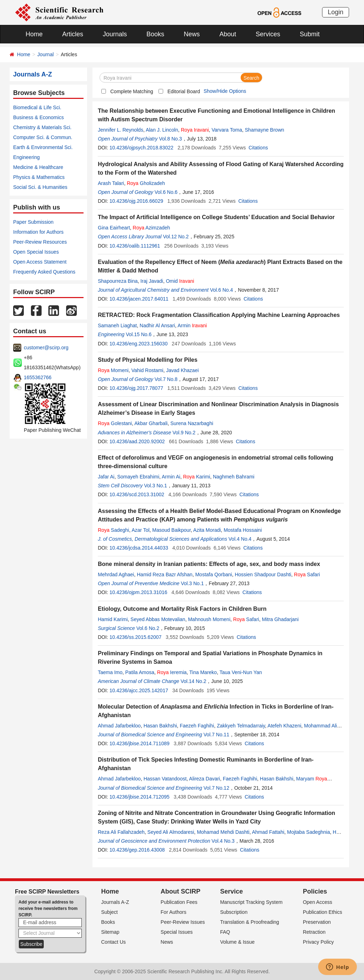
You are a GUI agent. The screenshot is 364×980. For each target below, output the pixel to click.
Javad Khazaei (182, 370)
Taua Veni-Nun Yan (240, 672)
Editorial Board (184, 91)
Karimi (197, 477)
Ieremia (172, 672)
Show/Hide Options (225, 91)
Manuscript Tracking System (251, 902)
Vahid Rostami (147, 370)
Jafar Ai (106, 477)
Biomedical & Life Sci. (37, 107)
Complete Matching (132, 91)
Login (336, 12)
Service (231, 891)
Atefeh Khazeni (285, 726)
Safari (307, 574)
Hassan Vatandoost (165, 779)
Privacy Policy (318, 942)
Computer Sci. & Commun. (43, 137)
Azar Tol (140, 530)
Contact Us (114, 942)
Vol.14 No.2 (193, 681)
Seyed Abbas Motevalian (158, 619)
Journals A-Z (115, 902)
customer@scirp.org (46, 348)
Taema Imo (110, 672)
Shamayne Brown (265, 130)
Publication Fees (179, 902)
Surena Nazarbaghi (192, 423)
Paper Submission (33, 222)
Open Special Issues (36, 252)
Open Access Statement (40, 262)
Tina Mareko (203, 672)
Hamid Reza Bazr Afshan (165, 574)
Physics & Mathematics (39, 177)
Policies (315, 891)
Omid (180, 281)
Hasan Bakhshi (160, 726)
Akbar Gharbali (151, 423)
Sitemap (110, 932)
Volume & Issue (237, 942)
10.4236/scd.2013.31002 (137, 494)
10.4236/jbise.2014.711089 (140, 743)
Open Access (318, 902)
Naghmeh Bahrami (234, 477)
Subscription (234, 912)
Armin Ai (171, 477)
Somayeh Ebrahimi (138, 477)
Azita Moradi (207, 530)
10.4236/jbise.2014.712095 (140, 797)
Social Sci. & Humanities (40, 187)
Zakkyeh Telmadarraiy (241, 726)
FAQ (225, 932)
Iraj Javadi (152, 281)
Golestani (115, 423)
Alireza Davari (205, 779)
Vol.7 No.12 (216, 788)
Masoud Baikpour (171, 530)
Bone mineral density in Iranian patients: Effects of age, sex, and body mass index (209, 564)
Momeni (113, 370)
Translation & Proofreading (250, 922)
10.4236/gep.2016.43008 (137, 850)
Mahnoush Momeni (209, 619)
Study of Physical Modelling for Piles (148, 360)
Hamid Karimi (113, 619)
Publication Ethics (323, 912)
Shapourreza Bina (118, 281)
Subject (110, 912)
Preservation (317, 922)
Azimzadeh (151, 228)
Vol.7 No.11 (216, 735)
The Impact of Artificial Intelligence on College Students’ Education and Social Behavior (216, 217)
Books (155, 34)
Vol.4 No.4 (240, 539)
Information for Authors (38, 232)
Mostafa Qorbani (214, 574)
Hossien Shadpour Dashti (263, 574)
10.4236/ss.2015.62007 (135, 637)
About (228, 34)
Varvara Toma (227, 130)
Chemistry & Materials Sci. (42, 127)
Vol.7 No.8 (166, 379)
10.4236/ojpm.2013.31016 (138, 592)
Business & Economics (38, 117)
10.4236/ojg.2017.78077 (136, 388)
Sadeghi (113, 530)
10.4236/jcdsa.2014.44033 (139, 548)
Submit (310, 34)
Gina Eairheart (114, 228)
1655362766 (38, 377)
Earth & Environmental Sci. (43, 147)
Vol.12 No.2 (176, 237)
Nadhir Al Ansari (157, 325)
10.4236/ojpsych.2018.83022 (141, 148)
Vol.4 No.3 (223, 841)
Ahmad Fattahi (268, 832)
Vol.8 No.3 (170, 139)
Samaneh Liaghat (117, 325)
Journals (115, 34)
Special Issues (177, 932)
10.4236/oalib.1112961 (135, 246)
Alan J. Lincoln (162, 130)
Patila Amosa (140, 672)
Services (268, 34)
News (192, 34)
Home (34, 34)
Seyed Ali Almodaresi (171, 832)
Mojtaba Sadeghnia (309, 832)
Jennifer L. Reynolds (121, 130)
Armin (192, 325)
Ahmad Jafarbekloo (119, 726)
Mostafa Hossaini (243, 530)
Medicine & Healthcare (38, 167)
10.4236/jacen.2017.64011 (139, 299)
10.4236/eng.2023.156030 (139, 344)
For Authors (173, 912)
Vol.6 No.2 (148, 628)
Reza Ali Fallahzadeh (121, 832)
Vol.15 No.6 (139, 334)
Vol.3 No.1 (156, 486)
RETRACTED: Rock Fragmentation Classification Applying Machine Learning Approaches (219, 315)
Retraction (314, 932)
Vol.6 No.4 (222, 290)
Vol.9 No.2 (184, 433)
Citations (258, 148)
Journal (45, 54)
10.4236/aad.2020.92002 (137, 441)
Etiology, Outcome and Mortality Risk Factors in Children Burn (182, 609)
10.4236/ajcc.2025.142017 (139, 690)
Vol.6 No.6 (166, 192)
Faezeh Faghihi (197, 726)
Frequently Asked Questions (44, 272)
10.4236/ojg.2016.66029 (136, 201)
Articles (73, 34)
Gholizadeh (146, 183)
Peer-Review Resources (40, 242)
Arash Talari (111, 183)
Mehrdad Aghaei (116, 574)
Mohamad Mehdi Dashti (223, 832)
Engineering (26, 157)
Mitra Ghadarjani (280, 619)
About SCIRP (181, 891)
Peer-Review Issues (183, 922)
